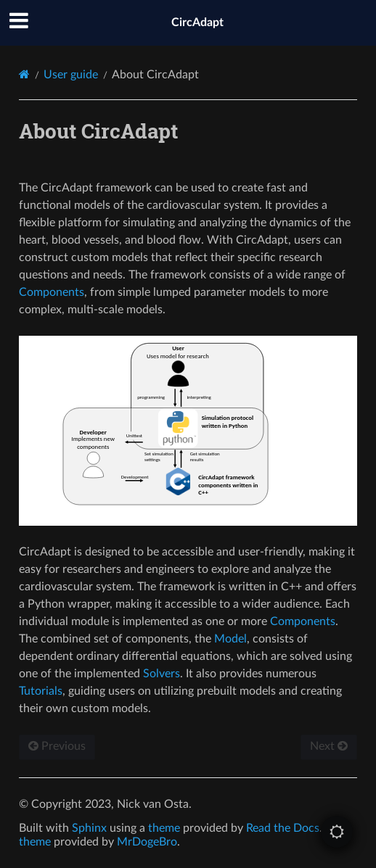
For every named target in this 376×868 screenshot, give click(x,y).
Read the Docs (283, 828)
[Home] (24, 74)
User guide (71, 75)
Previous (57, 746)
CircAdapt (197, 22)
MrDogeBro (147, 842)
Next (329, 746)
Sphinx (89, 828)
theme (164, 828)
